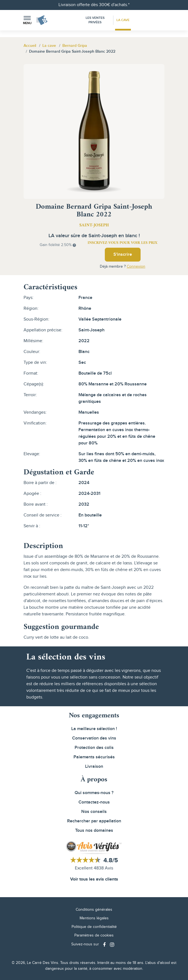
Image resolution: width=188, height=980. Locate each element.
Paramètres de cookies (94, 935)
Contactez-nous (94, 802)
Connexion (136, 267)
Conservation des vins (94, 738)
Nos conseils (94, 812)
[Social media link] (105, 944)
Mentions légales (94, 918)
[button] (27, 20)
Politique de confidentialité (94, 927)
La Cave (123, 20)
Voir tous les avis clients (94, 879)
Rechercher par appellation (94, 821)
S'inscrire (123, 254)
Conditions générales (94, 910)
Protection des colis (94, 748)
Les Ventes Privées (95, 20)
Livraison (94, 767)
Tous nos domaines (94, 831)
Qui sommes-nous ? (94, 793)
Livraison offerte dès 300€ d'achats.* (94, 5)
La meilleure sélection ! (94, 729)
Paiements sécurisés (94, 757)
